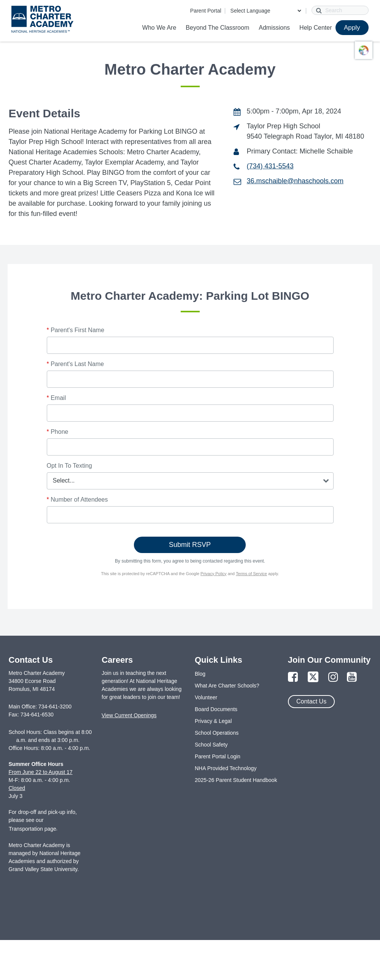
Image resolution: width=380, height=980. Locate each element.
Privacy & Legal (213, 721)
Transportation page (33, 829)
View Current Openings (129, 715)
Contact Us (311, 701)
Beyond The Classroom (217, 28)
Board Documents (216, 709)
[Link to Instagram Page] (333, 677)
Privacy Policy (213, 574)
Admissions (274, 28)
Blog (200, 674)
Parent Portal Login (218, 756)
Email (56, 398)
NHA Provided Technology (226, 768)
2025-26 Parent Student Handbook (236, 780)
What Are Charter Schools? (227, 686)
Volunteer (206, 697)
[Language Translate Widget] (266, 11)
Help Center (316, 28)
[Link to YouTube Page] (352, 677)
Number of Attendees (77, 500)
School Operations (217, 733)
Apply (352, 28)
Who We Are (159, 28)
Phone (58, 432)
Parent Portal (206, 11)
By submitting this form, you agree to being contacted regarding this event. (190, 561)
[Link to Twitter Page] (313, 677)
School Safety (211, 745)
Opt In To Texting (69, 466)
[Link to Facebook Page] (293, 677)
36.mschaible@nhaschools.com (295, 181)
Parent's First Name (76, 330)
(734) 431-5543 (270, 166)
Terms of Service (251, 574)
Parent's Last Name (76, 364)
